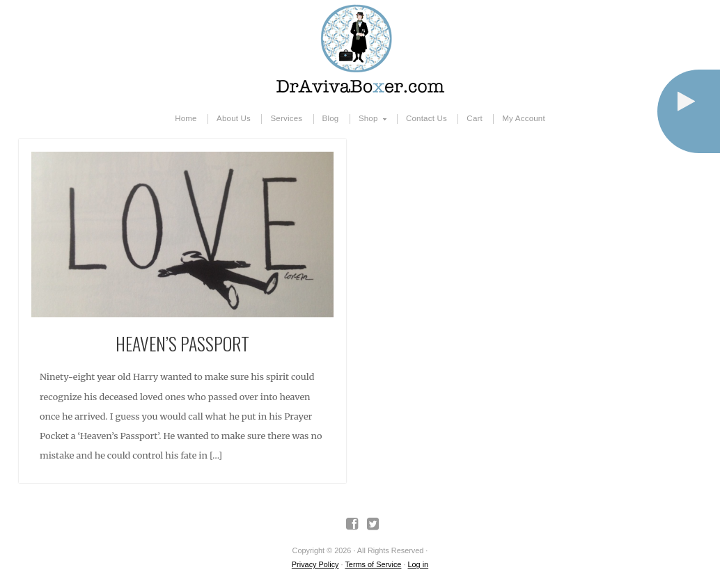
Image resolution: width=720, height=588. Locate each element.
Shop (369, 119)
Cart (475, 118)
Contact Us (426, 118)
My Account (524, 118)
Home (186, 118)
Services (286, 118)
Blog (331, 118)
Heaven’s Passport (182, 343)
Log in (418, 564)
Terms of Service (373, 564)
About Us (234, 118)
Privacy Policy (315, 564)
